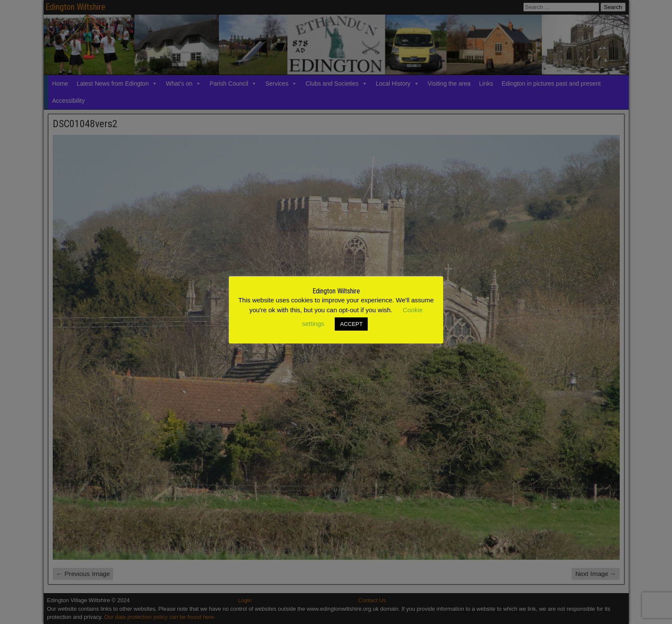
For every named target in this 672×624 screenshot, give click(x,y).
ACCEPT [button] (351, 324)
